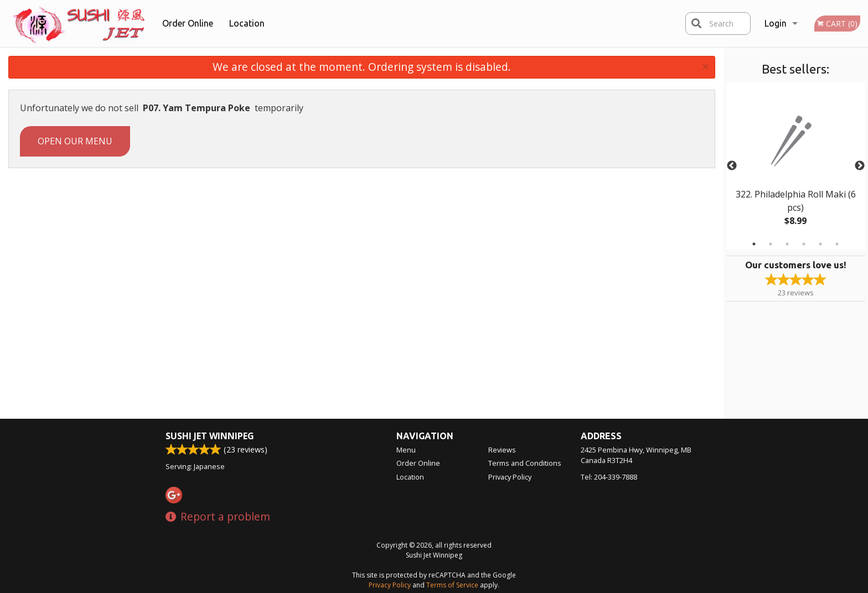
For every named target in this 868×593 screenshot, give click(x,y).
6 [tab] (837, 244)
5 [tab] (820, 244)
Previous (732, 166)
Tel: (609, 477)
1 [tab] (754, 244)
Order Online (188, 23)
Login (776, 23)
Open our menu (75, 141)
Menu (406, 450)
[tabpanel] (796, 166)
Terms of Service (452, 585)
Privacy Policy (510, 477)
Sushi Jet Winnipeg (210, 436)
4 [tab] (804, 244)
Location (247, 23)
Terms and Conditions (525, 463)
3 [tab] (787, 244)
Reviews (502, 450)
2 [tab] (771, 244)
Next (860, 166)
